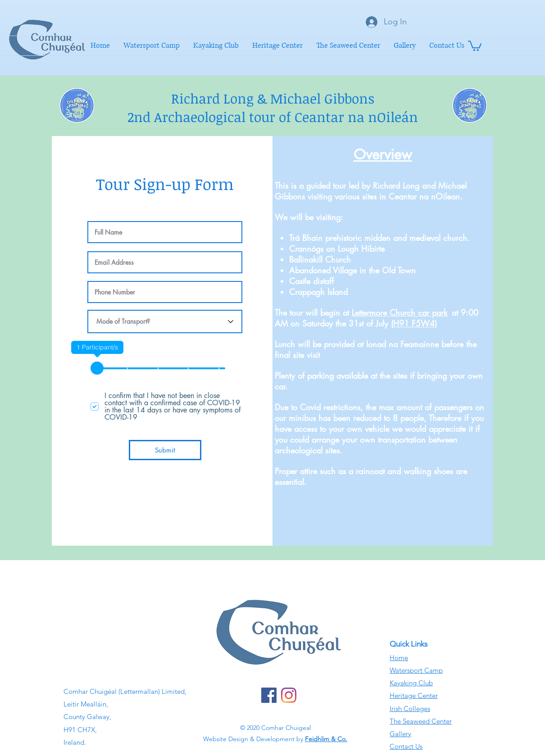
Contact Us (406, 746)
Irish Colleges (410, 708)
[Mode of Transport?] (165, 321)
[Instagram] (289, 695)
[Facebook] (269, 695)
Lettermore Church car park (400, 312)
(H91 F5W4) (414, 323)
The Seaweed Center (421, 721)
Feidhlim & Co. (326, 739)
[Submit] (165, 450)
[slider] (97, 368)
